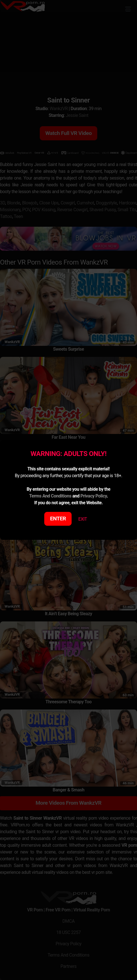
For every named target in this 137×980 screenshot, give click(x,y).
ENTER (58, 519)
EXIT (83, 519)
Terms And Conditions (50, 496)
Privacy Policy (93, 496)
